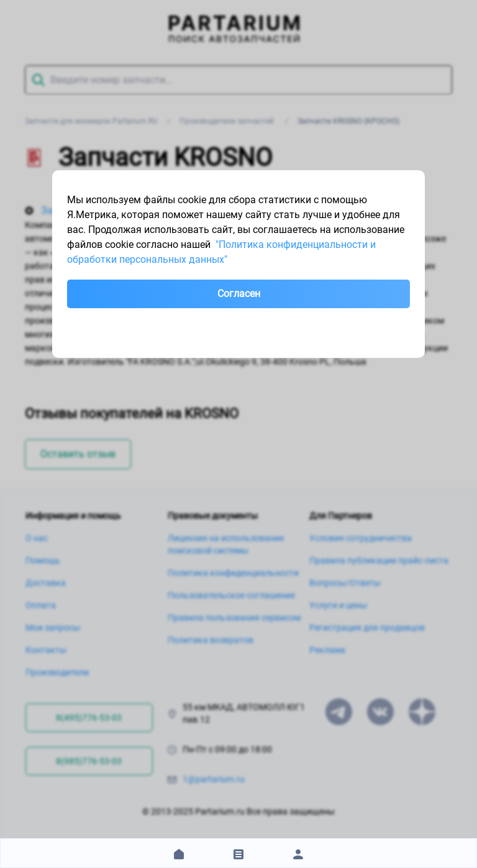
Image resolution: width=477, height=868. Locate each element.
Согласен (239, 294)
